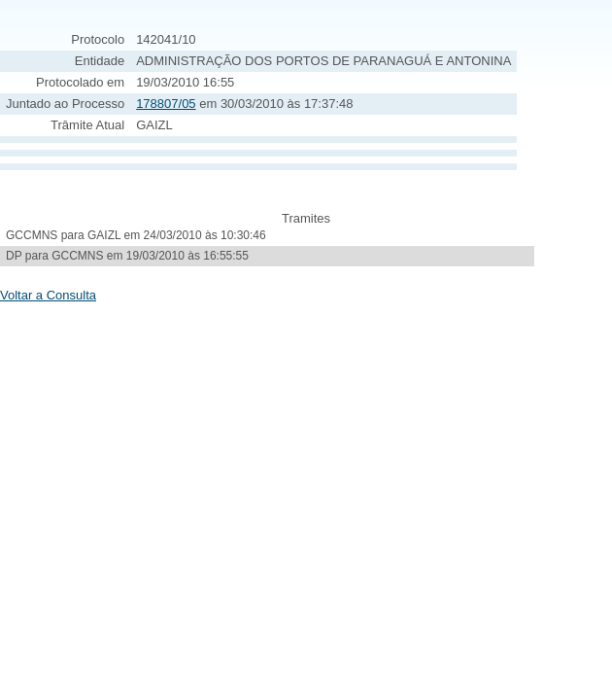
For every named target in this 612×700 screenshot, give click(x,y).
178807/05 (166, 104)
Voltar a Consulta (48, 295)
